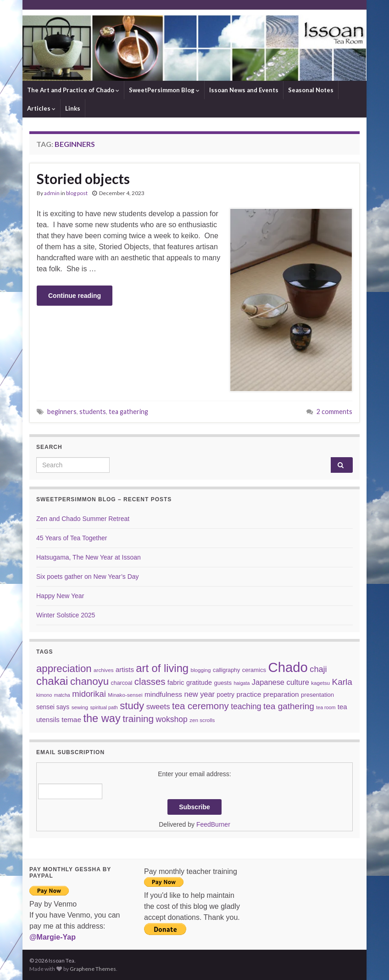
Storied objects (83, 179)
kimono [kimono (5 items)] (44, 695)
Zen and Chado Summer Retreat (83, 519)
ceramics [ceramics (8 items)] (254, 670)
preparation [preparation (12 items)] (281, 694)
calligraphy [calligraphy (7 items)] (226, 670)
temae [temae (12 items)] (71, 720)
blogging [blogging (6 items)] (200, 670)
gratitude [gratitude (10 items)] (199, 683)
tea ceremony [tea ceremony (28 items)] (200, 706)
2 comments (334, 412)
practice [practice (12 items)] (249, 694)
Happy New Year (60, 596)
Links (73, 108)
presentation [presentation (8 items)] (317, 695)
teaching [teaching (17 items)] (246, 706)
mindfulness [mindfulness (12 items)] (163, 694)
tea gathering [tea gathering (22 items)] (289, 706)
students (93, 412)
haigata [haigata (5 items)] (242, 683)
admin (52, 193)
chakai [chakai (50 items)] (52, 681)
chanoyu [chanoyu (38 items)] (89, 681)
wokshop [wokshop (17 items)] (172, 719)
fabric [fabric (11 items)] (176, 682)
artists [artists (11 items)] (125, 669)
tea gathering (128, 412)
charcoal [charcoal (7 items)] (122, 683)
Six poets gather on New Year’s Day (88, 577)
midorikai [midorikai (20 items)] (89, 694)
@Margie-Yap (53, 937)
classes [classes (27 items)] (150, 682)
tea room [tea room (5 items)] (326, 707)
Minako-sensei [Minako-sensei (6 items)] (125, 695)
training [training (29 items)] (138, 719)
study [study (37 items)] (132, 706)
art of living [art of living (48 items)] (162, 668)
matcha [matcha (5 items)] (62, 695)
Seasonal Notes (311, 90)
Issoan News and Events (244, 90)
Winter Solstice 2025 (66, 615)
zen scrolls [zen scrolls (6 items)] (202, 720)
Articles (41, 108)
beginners (62, 412)
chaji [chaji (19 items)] (318, 669)
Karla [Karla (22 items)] (342, 682)
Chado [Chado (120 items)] (288, 667)
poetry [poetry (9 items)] (226, 694)
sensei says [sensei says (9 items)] (53, 707)
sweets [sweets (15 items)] (158, 707)
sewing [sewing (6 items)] (80, 707)
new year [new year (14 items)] (200, 694)
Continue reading (75, 296)
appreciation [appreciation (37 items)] (64, 669)
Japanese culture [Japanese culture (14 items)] (281, 682)
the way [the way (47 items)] (102, 718)
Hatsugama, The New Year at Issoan (89, 557)
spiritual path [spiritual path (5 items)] (104, 707)
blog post (77, 193)
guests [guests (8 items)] (223, 683)
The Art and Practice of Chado (73, 90)
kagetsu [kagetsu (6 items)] (320, 683)
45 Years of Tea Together (72, 538)
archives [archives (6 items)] (103, 670)
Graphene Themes (93, 969)
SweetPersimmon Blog (164, 90)
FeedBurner (213, 824)
